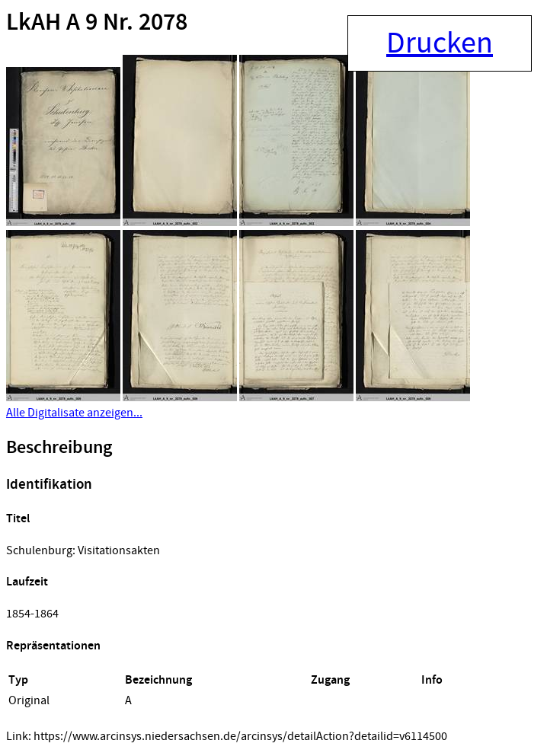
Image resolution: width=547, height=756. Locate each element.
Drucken (440, 43)
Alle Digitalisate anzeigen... (74, 413)
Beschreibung (59, 448)
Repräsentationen (53, 646)
